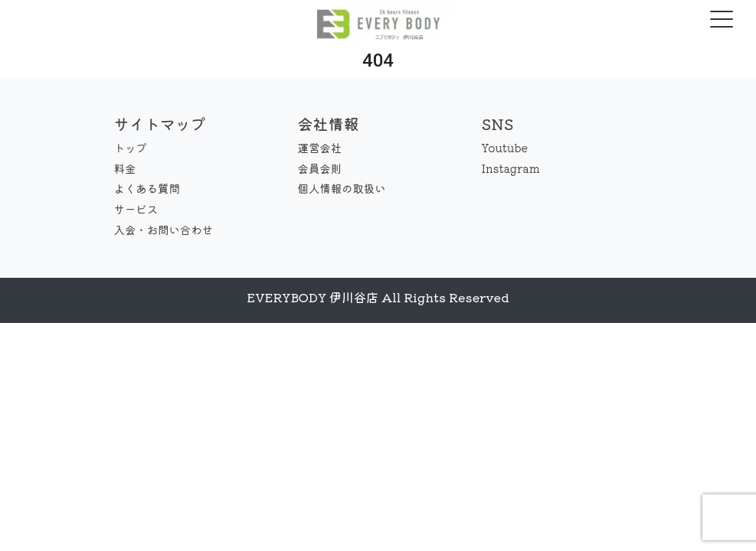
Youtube (505, 147)
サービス (136, 209)
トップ (131, 147)
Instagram (511, 168)
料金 (125, 168)
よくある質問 (147, 188)
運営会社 (320, 147)
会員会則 (320, 168)
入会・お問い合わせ (164, 229)
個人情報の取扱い (342, 188)
